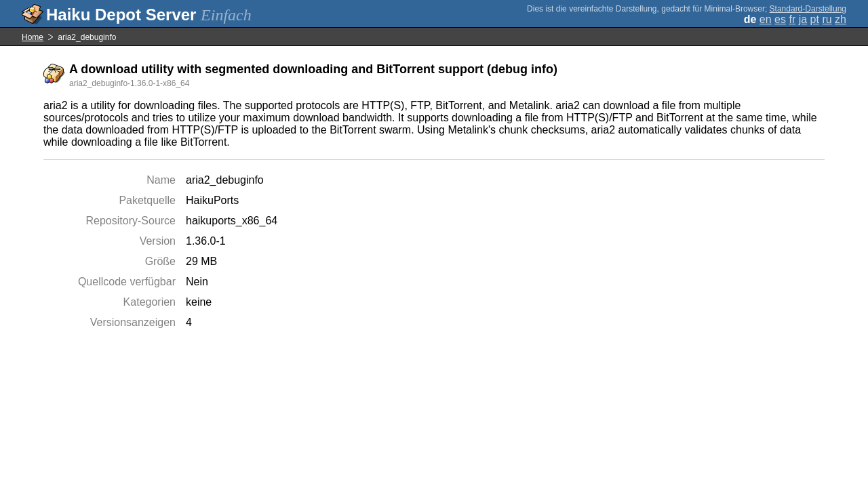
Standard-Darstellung (808, 9)
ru (827, 19)
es (780, 19)
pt (815, 19)
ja (803, 19)
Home (33, 37)
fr (792, 19)
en (766, 19)
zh (841, 19)
